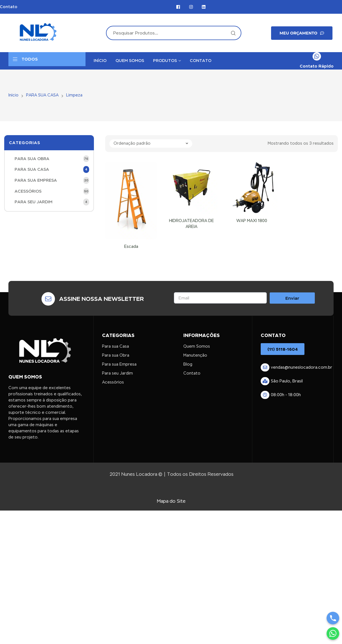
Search (233, 33)
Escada (131, 246)
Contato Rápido (317, 66)
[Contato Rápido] (317, 56)
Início (13, 95)
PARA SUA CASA (42, 95)
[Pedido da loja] (151, 144)
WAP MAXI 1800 (252, 221)
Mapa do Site (171, 501)
